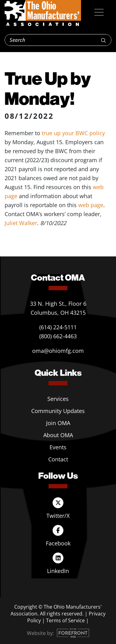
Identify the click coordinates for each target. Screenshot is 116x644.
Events (58, 447)
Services (58, 399)
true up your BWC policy (73, 133)
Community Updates (58, 411)
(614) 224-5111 (58, 327)
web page (91, 205)
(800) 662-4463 (58, 336)
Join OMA (58, 423)
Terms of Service (65, 620)
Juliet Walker (21, 223)
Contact (58, 459)
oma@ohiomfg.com (58, 351)
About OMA (58, 435)
